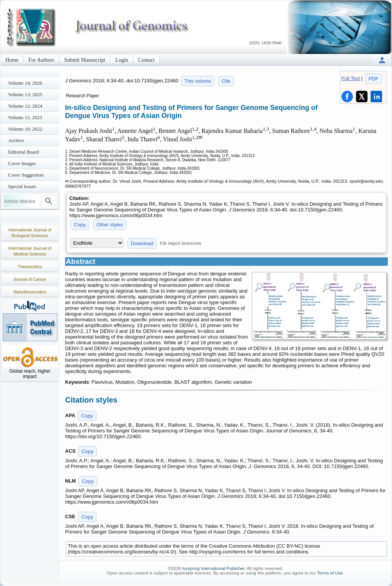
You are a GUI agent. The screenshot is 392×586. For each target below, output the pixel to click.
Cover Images (22, 163)
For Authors (41, 60)
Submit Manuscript (85, 60)
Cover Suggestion (26, 175)
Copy (80, 225)
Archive (16, 140)
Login (122, 60)
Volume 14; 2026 (25, 83)
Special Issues (22, 186)
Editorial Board (24, 152)
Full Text (351, 78)
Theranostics (30, 267)
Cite (226, 81)
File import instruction (181, 243)
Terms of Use (330, 573)
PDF (374, 79)
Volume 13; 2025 (25, 94)
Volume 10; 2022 (25, 129)
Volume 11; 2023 (25, 117)
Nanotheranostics (30, 292)
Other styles (110, 225)
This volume (198, 81)
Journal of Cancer (30, 279)
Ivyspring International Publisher (213, 568)
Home (12, 60)
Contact (147, 60)
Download (142, 243)
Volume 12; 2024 (25, 106)
